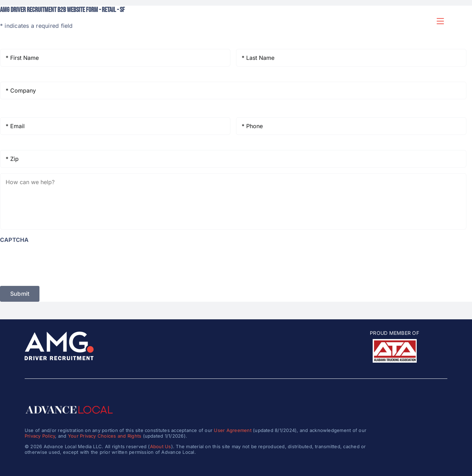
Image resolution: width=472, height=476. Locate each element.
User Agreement (232, 430)
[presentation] (54, 261)
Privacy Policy (40, 436)
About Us (161, 446)
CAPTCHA (14, 240)
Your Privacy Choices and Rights (105, 436)
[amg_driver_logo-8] (59, 334)
